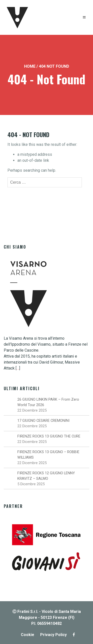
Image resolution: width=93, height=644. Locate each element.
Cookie (28, 635)
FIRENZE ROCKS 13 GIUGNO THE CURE (49, 436)
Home (30, 66)
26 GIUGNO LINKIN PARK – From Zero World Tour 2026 (48, 402)
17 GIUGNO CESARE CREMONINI (43, 421)
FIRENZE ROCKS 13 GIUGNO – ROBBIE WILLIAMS (48, 455)
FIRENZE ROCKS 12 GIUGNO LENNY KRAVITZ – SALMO (46, 476)
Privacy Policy (53, 635)
